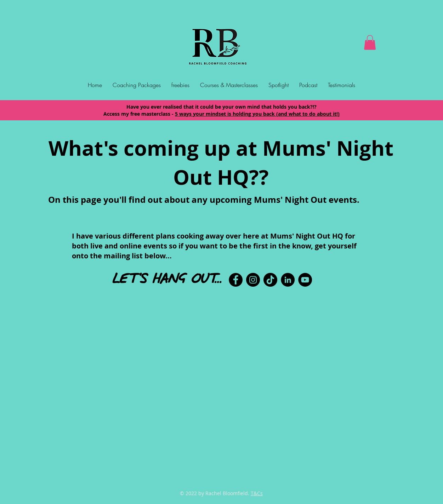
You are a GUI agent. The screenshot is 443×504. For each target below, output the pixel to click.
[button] (370, 42)
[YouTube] (305, 280)
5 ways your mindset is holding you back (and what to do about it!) (257, 114)
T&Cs (257, 493)
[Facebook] (236, 280)
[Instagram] (253, 280)
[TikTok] (270, 280)
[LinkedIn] (288, 280)
